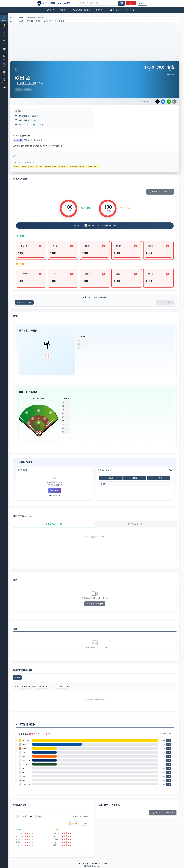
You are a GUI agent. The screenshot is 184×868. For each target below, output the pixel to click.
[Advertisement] (96, 40)
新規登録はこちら (57, 496)
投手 (31, 18)
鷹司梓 (105, 484)
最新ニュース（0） (56, 524)
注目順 (136, 478)
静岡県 (41, 21)
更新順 (112, 478)
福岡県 (19, 167)
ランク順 (159, 478)
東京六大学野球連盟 (80, 167)
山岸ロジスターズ (53, 21)
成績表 (20, 678)
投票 (169, 741)
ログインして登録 (96, 605)
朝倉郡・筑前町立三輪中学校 (35, 167)
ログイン (131, 3)
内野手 (35, 18)
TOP (16, 18)
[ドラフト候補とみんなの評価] (57, 3)
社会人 (24, 18)
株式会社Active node (94, 867)
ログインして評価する (160, 192)
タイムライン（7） (136, 524)
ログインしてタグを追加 (27, 162)
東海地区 (33, 21)
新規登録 (142, 3)
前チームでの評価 (28, 302)
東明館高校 (26, 116)
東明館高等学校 (54, 167)
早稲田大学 (26, 120)
